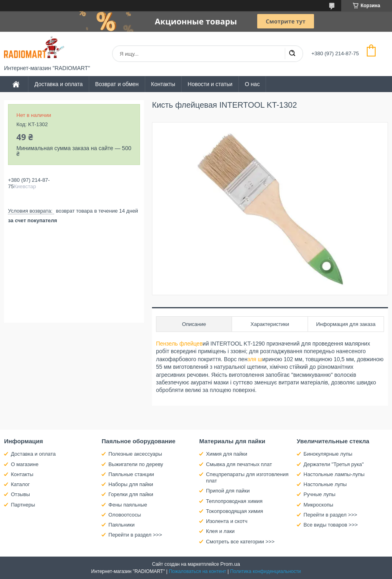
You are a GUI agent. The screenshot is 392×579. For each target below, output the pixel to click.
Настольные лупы (325, 484)
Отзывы (20, 494)
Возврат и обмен (117, 84)
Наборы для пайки (131, 484)
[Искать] (292, 54)
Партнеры (23, 505)
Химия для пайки (227, 454)
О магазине (25, 464)
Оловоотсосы (125, 515)
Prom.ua (230, 564)
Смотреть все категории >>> (240, 542)
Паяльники (121, 525)
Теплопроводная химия (234, 501)
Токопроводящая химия (235, 511)
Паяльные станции (131, 474)
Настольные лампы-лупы (334, 474)
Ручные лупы (320, 494)
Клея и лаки (220, 531)
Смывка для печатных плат (239, 464)
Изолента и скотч (227, 521)
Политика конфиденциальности (265, 571)
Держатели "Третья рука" (334, 464)
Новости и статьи (210, 84)
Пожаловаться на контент (197, 571)
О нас (252, 84)
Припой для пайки (228, 491)
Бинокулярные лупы (328, 454)
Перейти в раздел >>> (135, 535)
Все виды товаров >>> (331, 525)
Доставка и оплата (59, 84)
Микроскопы (318, 505)
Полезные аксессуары (135, 454)
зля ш (255, 359)
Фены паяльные (128, 505)
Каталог (20, 484)
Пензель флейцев (179, 344)
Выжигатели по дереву (136, 464)
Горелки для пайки (131, 494)
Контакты (163, 84)
